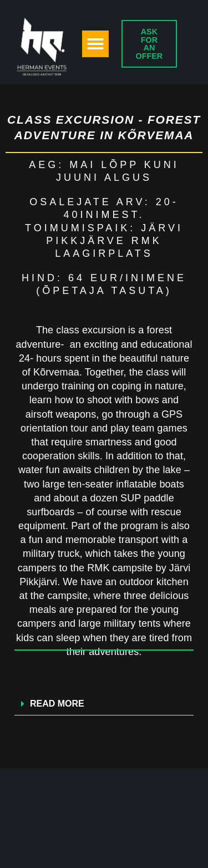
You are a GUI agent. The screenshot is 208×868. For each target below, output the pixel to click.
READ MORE (57, 704)
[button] (95, 44)
